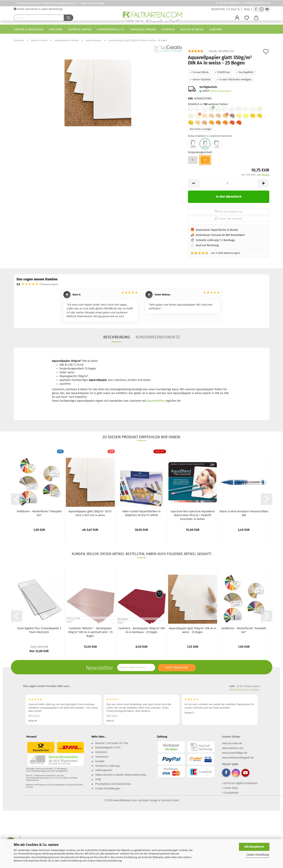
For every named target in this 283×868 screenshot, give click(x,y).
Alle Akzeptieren (254, 847)
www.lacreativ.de (232, 743)
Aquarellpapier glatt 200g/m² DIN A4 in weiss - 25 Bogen (193, 630)
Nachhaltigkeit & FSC (108, 747)
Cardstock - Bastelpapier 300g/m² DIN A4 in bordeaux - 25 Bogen (141, 630)
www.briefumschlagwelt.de (238, 758)
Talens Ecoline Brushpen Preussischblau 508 (244, 513)
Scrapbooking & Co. (111, 29)
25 (205, 160)
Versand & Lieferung (107, 766)
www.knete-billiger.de (235, 753)
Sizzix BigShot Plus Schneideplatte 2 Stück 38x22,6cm (39, 630)
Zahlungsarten (104, 770)
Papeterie (56, 29)
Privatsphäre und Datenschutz (113, 784)
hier (31, 787)
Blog (247, 9)
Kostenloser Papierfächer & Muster (217, 230)
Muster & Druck (192, 29)
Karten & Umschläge (29, 29)
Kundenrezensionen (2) (158, 337)
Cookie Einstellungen (108, 788)
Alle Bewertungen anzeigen (244, 690)
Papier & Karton (80, 29)
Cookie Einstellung (258, 855)
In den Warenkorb (229, 197)
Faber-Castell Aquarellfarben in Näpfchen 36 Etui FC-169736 (141, 513)
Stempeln (168, 29)
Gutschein (101, 752)
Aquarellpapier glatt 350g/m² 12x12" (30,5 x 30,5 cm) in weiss (90, 513)
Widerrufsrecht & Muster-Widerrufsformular (121, 775)
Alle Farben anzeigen (201, 129)
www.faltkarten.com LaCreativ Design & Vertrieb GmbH (146, 800)
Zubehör (215, 29)
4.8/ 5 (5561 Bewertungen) (215, 253)
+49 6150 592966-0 (229, 3)
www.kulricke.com (233, 748)
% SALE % (234, 9)
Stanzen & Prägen (143, 29)
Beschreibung (117, 337)
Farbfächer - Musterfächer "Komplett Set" (39, 513)
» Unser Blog (230, 788)
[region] (142, 307)
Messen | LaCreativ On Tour (112, 743)
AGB (98, 779)
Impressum (102, 757)
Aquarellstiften (156, 401)
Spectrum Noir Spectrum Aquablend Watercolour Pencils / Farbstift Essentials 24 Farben (193, 515)
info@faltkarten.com (258, 3)
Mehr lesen (34, 715)
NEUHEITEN (218, 9)
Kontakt (100, 761)
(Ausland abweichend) (221, 91)
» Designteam (230, 793)
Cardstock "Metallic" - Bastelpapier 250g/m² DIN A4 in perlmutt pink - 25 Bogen (90, 632)
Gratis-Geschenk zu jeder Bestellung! (39, 9)
